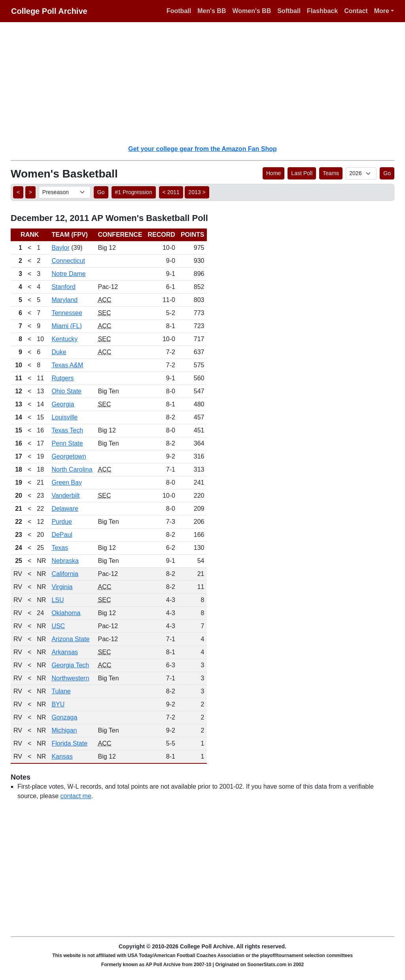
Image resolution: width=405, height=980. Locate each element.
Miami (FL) (66, 326)
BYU (58, 704)
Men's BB (212, 11)
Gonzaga (64, 717)
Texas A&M (67, 365)
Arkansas (65, 652)
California (65, 574)
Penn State (67, 443)
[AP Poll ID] (361, 173)
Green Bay (66, 482)
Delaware (65, 509)
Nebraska (65, 561)
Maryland (64, 300)
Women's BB (252, 11)
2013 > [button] (197, 192)
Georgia (63, 404)
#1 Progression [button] (134, 192)
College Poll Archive (49, 11)
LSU (58, 600)
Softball (289, 11)
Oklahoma (66, 613)
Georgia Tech (70, 665)
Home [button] (273, 173)
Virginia (62, 587)
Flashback (322, 11)
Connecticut (68, 261)
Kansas (62, 756)
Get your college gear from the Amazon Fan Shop (202, 149)
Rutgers (62, 378)
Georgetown (69, 456)
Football (179, 11)
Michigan (64, 730)
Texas (60, 548)
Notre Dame (68, 274)
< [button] (18, 192)
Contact (356, 11)
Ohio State (66, 391)
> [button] (30, 192)
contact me (76, 796)
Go (387, 173)
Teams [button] (331, 173)
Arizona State (70, 639)
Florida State (69, 743)
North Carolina (72, 469)
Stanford (63, 287)
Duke (59, 352)
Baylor (60, 248)
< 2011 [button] (171, 192)
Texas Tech (67, 430)
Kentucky (64, 339)
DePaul (62, 535)
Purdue (62, 522)
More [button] (382, 11)
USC (58, 626)
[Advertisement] (207, 83)
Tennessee (67, 313)
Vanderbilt (65, 496)
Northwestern (70, 678)
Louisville (64, 417)
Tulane (61, 691)
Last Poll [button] (302, 173)
